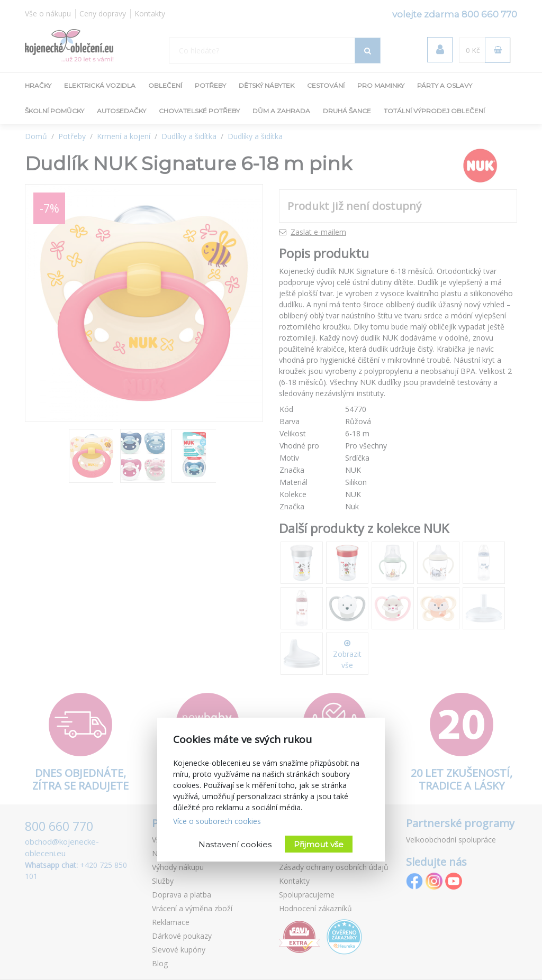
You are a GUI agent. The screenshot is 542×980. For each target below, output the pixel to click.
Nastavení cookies (235, 844)
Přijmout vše (319, 844)
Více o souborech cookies (217, 821)
